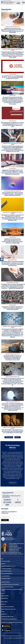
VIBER (7, 505)
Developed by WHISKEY (19, 638)
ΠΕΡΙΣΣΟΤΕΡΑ (13, 483)
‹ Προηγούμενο (9, 437)
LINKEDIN (18, 502)
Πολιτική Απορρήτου (9, 638)
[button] (2, 259)
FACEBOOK (7, 499)
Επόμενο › (17, 437)
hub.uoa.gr (19, 622)
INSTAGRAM (7, 502)
